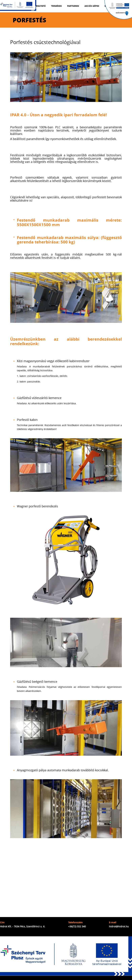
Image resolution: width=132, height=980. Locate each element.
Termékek (56, 6)
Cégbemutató (38, 6)
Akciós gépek (92, 6)
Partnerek (73, 6)
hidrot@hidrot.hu (119, 926)
